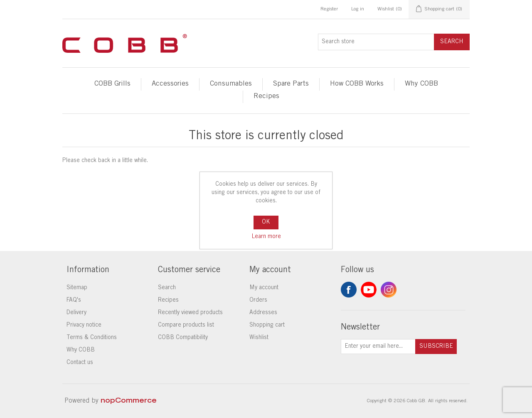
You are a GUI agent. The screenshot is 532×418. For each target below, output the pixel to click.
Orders (258, 300)
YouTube (369, 290)
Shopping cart (267, 325)
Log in (358, 9)
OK (266, 222)
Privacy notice (84, 325)
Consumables (231, 84)
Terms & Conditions (92, 338)
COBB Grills (112, 84)
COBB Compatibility (183, 338)
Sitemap (77, 288)
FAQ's (74, 300)
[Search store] (376, 42)
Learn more (266, 237)
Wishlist (259, 338)
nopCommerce (129, 401)
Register (329, 9)
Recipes (266, 97)
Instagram (389, 290)
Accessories (170, 84)
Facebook (349, 290)
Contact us (80, 363)
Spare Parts (291, 84)
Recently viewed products (190, 313)
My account (264, 288)
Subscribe (436, 347)
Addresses (263, 313)
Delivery (76, 313)
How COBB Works (357, 84)
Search (452, 42)
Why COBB (421, 84)
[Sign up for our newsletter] (378, 347)
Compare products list (186, 325)
